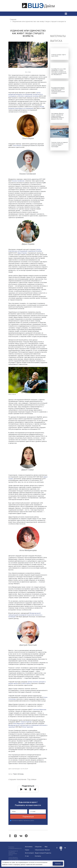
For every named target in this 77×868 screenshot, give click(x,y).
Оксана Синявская (18, 181)
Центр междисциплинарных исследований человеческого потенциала (26, 94)
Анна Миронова (19, 723)
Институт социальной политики (29, 96)
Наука (27, 850)
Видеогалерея (39, 853)
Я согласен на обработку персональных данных (23, 821)
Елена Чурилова (28, 727)
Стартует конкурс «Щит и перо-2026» (59, 55)
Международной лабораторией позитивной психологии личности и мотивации (25, 615)
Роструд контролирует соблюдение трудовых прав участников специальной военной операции (58, 90)
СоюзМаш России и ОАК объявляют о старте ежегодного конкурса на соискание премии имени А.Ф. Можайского (59, 72)
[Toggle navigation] (66, 14)
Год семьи (32, 779)
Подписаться (28, 817)
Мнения (47, 850)
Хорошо (58, 864)
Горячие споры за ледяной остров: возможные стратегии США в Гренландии (59, 145)
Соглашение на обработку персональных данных (13, 853)
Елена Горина (26, 683)
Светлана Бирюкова (40, 710)
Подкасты (48, 853)
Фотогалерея (29, 853)
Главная (13, 19)
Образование (39, 850)
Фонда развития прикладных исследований (26, 107)
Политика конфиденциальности (15, 848)
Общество (38, 847)
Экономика (29, 847)
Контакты (38, 856)
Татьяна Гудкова (26, 722)
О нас (27, 856)
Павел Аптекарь (18, 774)
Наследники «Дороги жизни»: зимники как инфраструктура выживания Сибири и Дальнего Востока (58, 116)
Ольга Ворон (17, 145)
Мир (46, 847)
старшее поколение (17, 779)
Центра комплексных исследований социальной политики (25, 250)
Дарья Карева (22, 253)
